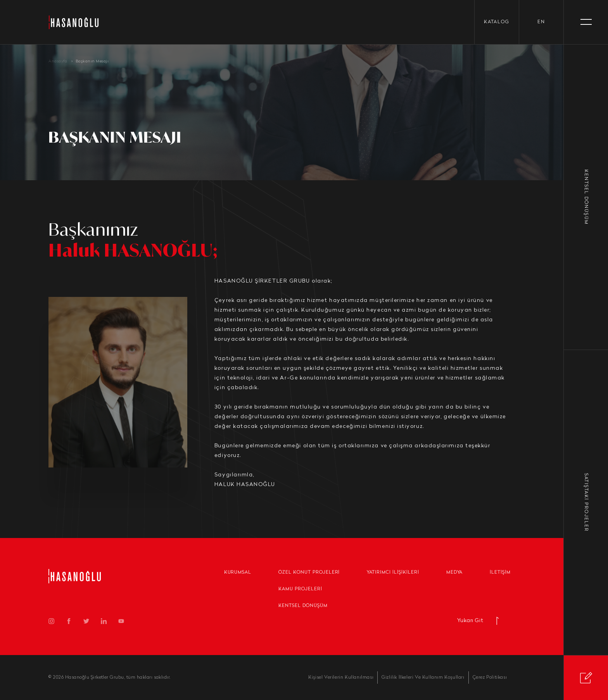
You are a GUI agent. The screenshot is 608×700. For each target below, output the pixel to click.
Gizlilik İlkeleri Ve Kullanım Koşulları (423, 678)
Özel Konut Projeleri (309, 572)
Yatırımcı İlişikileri (393, 572)
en (541, 22)
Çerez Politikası (490, 678)
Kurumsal (238, 572)
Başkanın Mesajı (92, 61)
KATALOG (497, 22)
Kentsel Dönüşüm (303, 606)
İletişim (500, 572)
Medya (455, 572)
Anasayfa (58, 61)
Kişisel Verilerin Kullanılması (341, 678)
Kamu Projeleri (300, 589)
